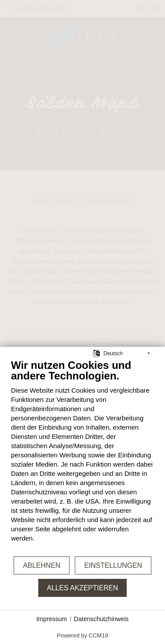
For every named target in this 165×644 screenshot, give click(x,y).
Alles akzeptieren (83, 588)
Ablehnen (42, 565)
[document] (82, 457)
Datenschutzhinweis (101, 619)
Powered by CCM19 (82, 635)
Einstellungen (113, 565)
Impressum (52, 619)
